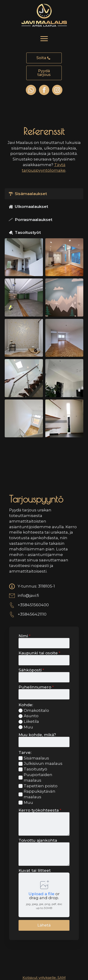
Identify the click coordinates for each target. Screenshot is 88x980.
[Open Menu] (44, 39)
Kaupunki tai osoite (39, 653)
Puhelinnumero (36, 687)
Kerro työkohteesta (40, 810)
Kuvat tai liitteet (35, 871)
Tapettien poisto (41, 786)
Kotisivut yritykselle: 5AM (44, 978)
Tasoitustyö (35, 769)
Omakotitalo (36, 710)
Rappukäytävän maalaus (40, 794)
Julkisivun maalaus (43, 763)
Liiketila (31, 721)
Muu (28, 727)
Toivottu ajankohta (38, 840)
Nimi (25, 636)
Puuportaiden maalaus (38, 777)
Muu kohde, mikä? (37, 735)
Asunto (31, 716)
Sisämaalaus (36, 758)
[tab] (44, 194)
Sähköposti (31, 670)
